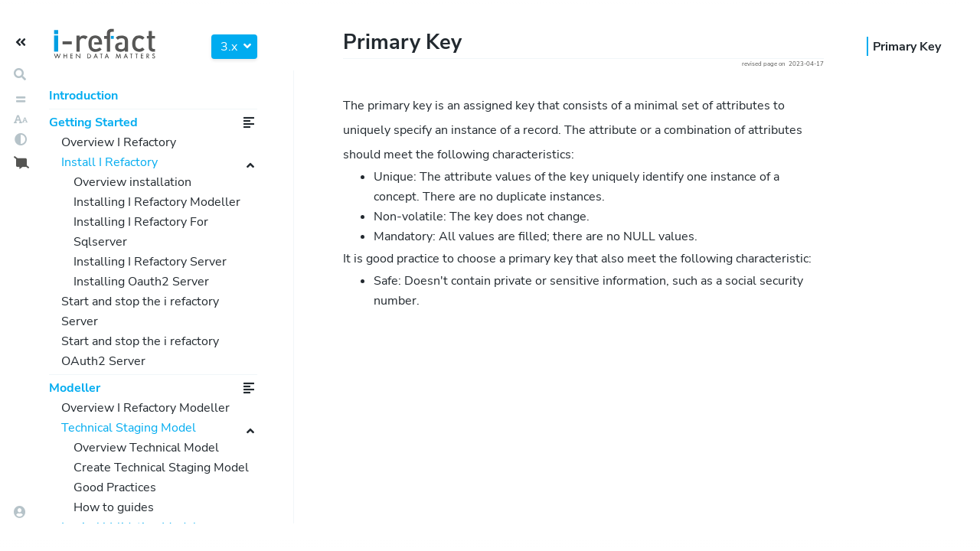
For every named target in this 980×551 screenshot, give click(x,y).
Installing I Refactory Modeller (157, 202)
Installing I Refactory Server (150, 262)
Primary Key (907, 47)
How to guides (114, 507)
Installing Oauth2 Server (141, 282)
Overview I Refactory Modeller (145, 408)
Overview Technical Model (146, 448)
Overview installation (132, 182)
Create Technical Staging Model (161, 468)
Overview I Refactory (119, 142)
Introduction (83, 96)
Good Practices (115, 487)
